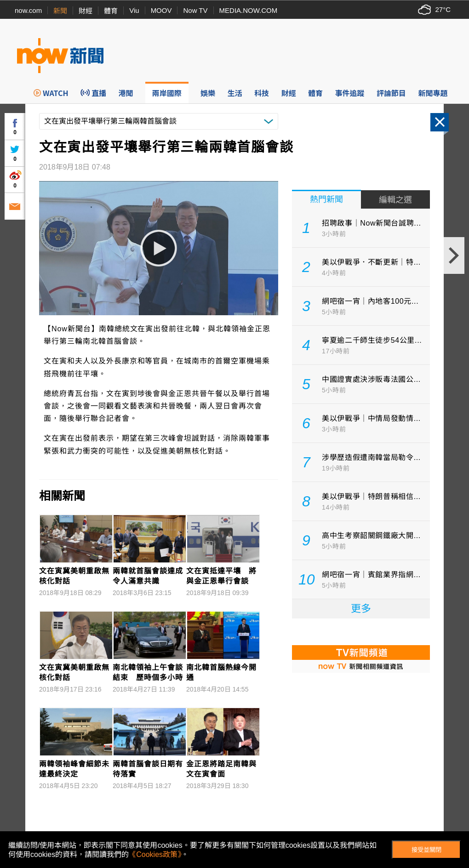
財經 (86, 11)
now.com (28, 10)
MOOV (161, 10)
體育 (111, 11)
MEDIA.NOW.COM (249, 10)
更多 (361, 609)
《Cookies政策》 (155, 854)
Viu (134, 10)
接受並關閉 (426, 850)
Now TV (195, 10)
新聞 (60, 11)
